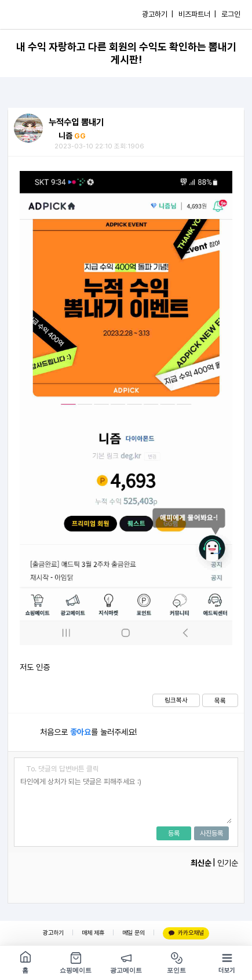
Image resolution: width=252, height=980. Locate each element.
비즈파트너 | (197, 14)
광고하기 (53, 933)
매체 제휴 (93, 933)
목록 (220, 701)
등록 (174, 833)
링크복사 (176, 700)
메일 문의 (134, 933)
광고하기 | (158, 14)
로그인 (231, 14)
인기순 (228, 863)
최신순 (201, 863)
